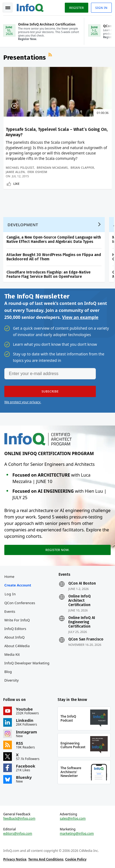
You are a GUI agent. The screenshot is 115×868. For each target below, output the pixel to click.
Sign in (101, 8)
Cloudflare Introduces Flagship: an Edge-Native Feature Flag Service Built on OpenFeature (48, 274)
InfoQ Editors (15, 629)
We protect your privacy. (23, 402)
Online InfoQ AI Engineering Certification (82, 622)
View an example (80, 317)
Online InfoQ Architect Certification (80, 601)
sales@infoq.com (73, 819)
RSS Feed (51, 55)
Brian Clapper (82, 168)
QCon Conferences (20, 603)
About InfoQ (14, 637)
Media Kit (12, 654)
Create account (18, 585)
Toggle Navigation (8, 8)
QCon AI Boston (82, 584)
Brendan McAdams (52, 168)
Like (16, 184)
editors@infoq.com (18, 834)
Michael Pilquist (20, 168)
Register (76, 8)
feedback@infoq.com (19, 819)
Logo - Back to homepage (30, 7)
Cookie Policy (76, 859)
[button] (50, 391)
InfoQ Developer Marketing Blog (27, 667)
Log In (10, 594)
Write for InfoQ (17, 620)
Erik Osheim (37, 172)
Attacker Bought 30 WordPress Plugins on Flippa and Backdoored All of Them (54, 257)
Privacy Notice (15, 859)
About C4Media (17, 646)
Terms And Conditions (46, 859)
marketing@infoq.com (77, 834)
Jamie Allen (15, 172)
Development (23, 225)
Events (10, 611)
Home (9, 577)
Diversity (11, 680)
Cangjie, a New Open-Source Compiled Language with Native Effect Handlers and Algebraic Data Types (54, 239)
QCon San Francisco (86, 639)
